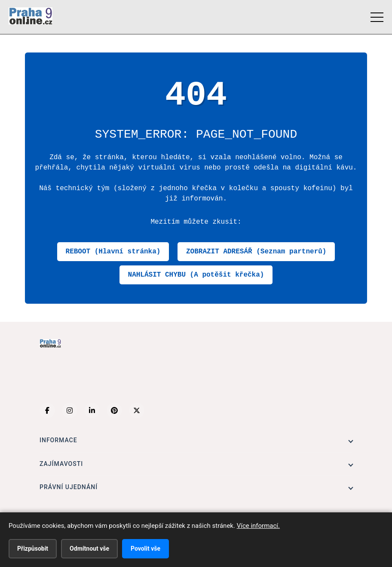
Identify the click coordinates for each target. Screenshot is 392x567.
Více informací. (258, 526)
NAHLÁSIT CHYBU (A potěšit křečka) (196, 275)
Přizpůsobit (33, 549)
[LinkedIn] (92, 410)
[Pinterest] (114, 410)
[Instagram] (70, 410)
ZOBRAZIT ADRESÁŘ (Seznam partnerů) (256, 252)
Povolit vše (145, 549)
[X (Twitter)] (137, 410)
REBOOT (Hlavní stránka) (113, 252)
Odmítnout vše (89, 549)
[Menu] (377, 17)
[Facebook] (47, 410)
